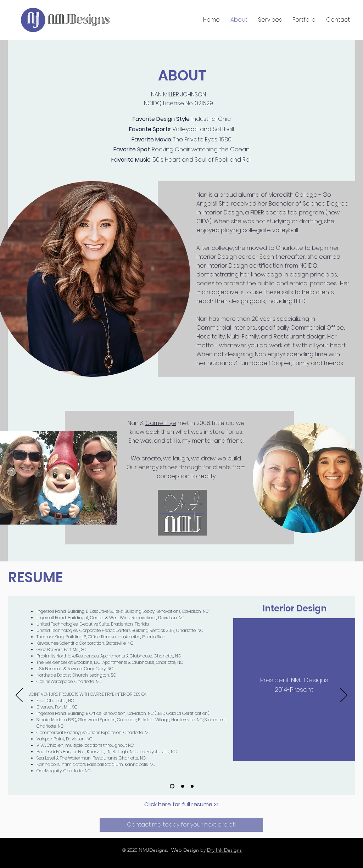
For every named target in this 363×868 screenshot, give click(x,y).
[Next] (344, 696)
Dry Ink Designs (224, 850)
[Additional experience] (183, 786)
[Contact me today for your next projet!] (181, 825)
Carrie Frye (161, 423)
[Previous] (19, 696)
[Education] (192, 786)
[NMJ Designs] (172, 786)
